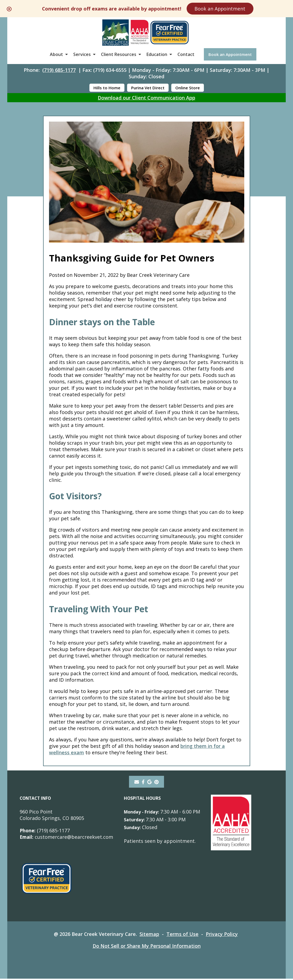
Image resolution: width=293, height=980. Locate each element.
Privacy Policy (222, 935)
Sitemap (150, 935)
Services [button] (82, 55)
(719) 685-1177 (59, 70)
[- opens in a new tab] (143, 783)
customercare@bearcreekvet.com (67, 838)
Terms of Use (183, 935)
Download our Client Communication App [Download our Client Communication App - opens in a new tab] (146, 98)
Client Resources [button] (119, 55)
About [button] (56, 55)
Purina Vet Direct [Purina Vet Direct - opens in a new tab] (148, 88)
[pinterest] (157, 783)
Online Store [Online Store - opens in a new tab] (188, 88)
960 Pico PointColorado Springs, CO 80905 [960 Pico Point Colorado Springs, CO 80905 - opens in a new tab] (52, 816)
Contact (186, 55)
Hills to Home (107, 88)
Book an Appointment (223, 9)
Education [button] (157, 55)
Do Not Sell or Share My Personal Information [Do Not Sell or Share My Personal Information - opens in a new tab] (147, 947)
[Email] (137, 783)
